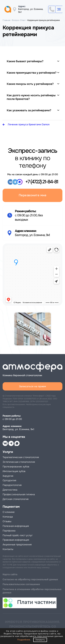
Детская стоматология (16, 499)
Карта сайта (10, 574)
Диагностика (10, 490)
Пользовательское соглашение (21, 584)
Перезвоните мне (33, 195)
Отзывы (7, 521)
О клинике (9, 512)
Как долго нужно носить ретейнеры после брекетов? (31, 97)
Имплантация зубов (14, 471)
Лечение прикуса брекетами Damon (26, 124)
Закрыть (40, 640)
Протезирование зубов (16, 467)
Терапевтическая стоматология (21, 457)
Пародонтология (12, 485)
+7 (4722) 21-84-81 (52, 9)
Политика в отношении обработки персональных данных (32, 591)
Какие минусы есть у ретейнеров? (30, 84)
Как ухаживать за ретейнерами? (29, 110)
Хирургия (8, 476)
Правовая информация (16, 540)
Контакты (8, 549)
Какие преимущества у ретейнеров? (32, 73)
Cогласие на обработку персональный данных (30, 579)
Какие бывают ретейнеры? (25, 61)
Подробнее (24, 640)
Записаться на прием (33, 386)
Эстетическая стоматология (19, 462)
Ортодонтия (9, 480)
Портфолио (9, 531)
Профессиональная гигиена (19, 494)
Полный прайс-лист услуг (18, 535)
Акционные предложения (17, 544)
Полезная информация (16, 526)
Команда (8, 517)
